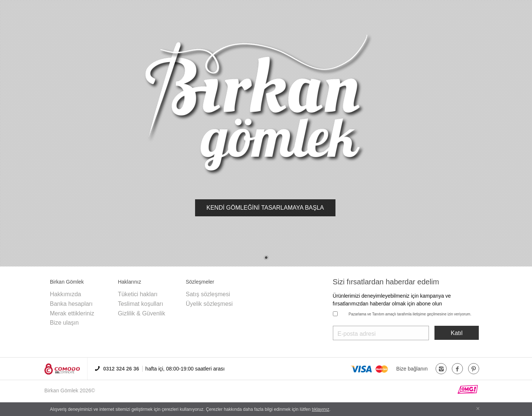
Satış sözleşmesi (208, 294)
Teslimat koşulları (141, 304)
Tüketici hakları (138, 294)
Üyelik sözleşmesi (209, 304)
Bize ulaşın (64, 323)
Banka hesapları (71, 304)
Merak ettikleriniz (72, 313)
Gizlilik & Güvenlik (141, 313)
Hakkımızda (65, 294)
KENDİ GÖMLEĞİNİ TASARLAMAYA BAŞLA (265, 208)
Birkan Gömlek (61, 390)
